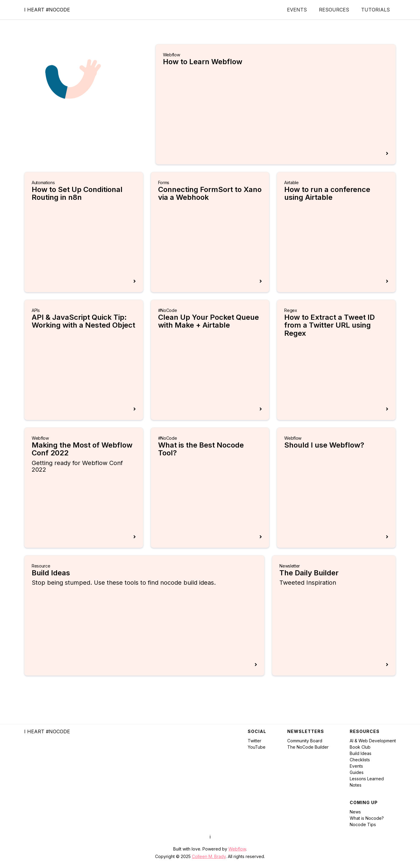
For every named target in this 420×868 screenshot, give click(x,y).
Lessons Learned (367, 779)
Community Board (305, 741)
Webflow (237, 849)
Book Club (360, 747)
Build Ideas (361, 753)
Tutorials (375, 10)
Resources (334, 10)
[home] (47, 10)
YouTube (257, 747)
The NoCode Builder (308, 747)
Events (297, 10)
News (355, 812)
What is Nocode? (367, 818)
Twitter (255, 741)
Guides (357, 772)
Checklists (360, 760)
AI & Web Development (373, 741)
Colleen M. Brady (209, 856)
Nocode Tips (363, 824)
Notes (356, 785)
